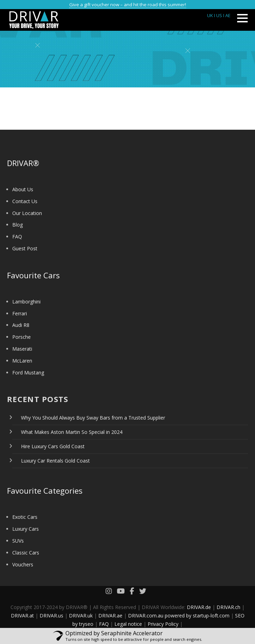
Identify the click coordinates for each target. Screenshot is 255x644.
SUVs (18, 541)
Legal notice (128, 624)
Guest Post (25, 248)
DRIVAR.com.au (146, 616)
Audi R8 (21, 325)
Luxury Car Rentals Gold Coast (55, 461)
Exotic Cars (25, 517)
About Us (23, 189)
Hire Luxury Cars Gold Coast (53, 446)
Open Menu (242, 18)
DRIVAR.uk (81, 616)
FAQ (17, 237)
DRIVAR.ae (110, 616)
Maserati (22, 349)
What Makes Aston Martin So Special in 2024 (72, 432)
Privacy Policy (163, 624)
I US (218, 15)
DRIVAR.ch (228, 607)
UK (210, 15)
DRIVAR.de (199, 607)
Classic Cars (26, 553)
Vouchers (23, 564)
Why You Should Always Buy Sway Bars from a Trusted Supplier (93, 418)
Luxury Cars (26, 529)
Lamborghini (26, 302)
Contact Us (25, 201)
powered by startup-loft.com (197, 616)
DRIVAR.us (51, 616)
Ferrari (20, 313)
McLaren (22, 361)
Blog (17, 225)
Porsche (22, 337)
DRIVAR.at (22, 616)
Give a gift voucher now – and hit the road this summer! (128, 5)
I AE (227, 15)
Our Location (27, 213)
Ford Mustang (28, 373)
